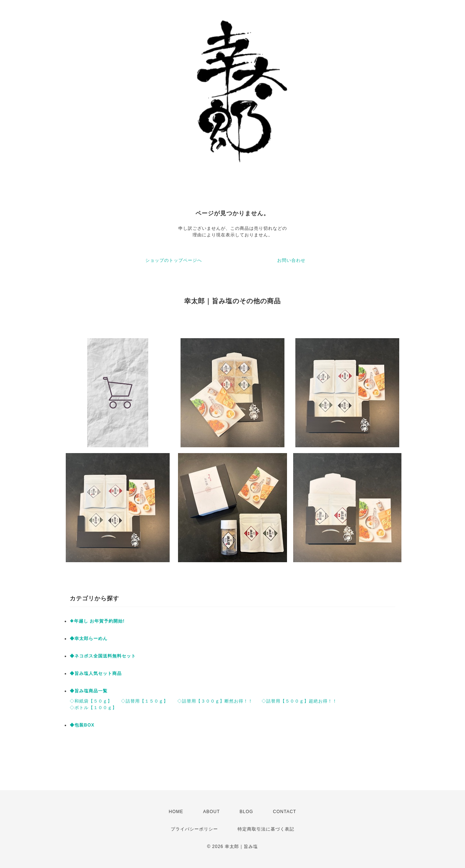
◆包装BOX (82, 725)
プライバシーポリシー (194, 829)
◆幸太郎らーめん (89, 639)
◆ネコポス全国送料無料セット (103, 656)
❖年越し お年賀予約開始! (97, 621)
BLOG (246, 812)
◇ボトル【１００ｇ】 (93, 708)
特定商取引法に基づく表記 (266, 829)
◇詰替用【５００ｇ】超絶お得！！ (299, 701)
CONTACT (284, 812)
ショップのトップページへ (174, 260)
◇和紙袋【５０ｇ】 (91, 701)
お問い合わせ (291, 260)
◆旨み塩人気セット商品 (96, 673)
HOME (176, 812)
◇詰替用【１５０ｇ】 (145, 701)
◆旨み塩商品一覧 (89, 691)
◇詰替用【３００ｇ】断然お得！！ (215, 701)
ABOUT (211, 812)
